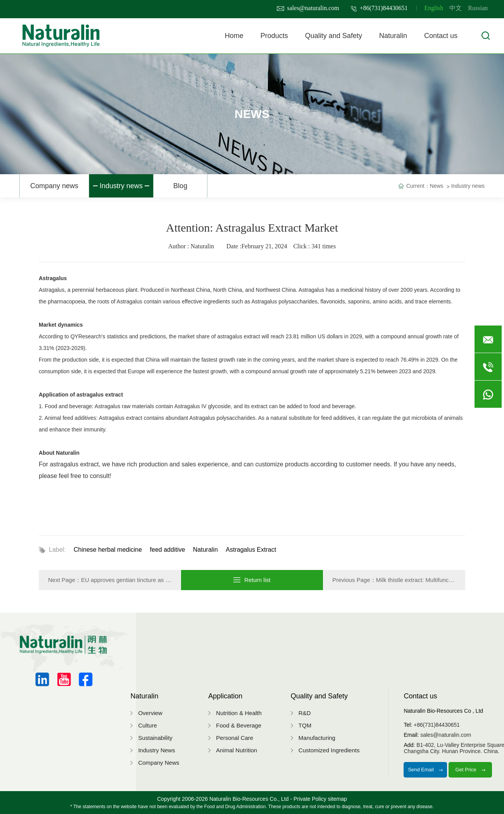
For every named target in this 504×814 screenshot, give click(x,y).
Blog (180, 186)
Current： (418, 186)
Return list (252, 580)
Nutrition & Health (239, 713)
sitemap (337, 799)
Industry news (121, 186)
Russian (478, 8)
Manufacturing (317, 738)
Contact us (441, 36)
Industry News (156, 750)
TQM (305, 725)
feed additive (168, 550)
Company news (54, 186)
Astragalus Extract (251, 550)
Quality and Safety (334, 36)
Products (274, 36)
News (437, 186)
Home (234, 36)
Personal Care (235, 738)
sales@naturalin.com (308, 8)
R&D (305, 713)
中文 (456, 8)
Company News (159, 763)
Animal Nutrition (236, 750)
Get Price (470, 770)
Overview (150, 713)
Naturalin (393, 36)
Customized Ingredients (329, 750)
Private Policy (310, 799)
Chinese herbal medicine (108, 550)
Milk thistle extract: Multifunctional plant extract (436, 580)
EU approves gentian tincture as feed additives (141, 580)
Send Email (425, 770)
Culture (147, 725)
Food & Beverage (239, 725)
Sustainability (155, 738)
